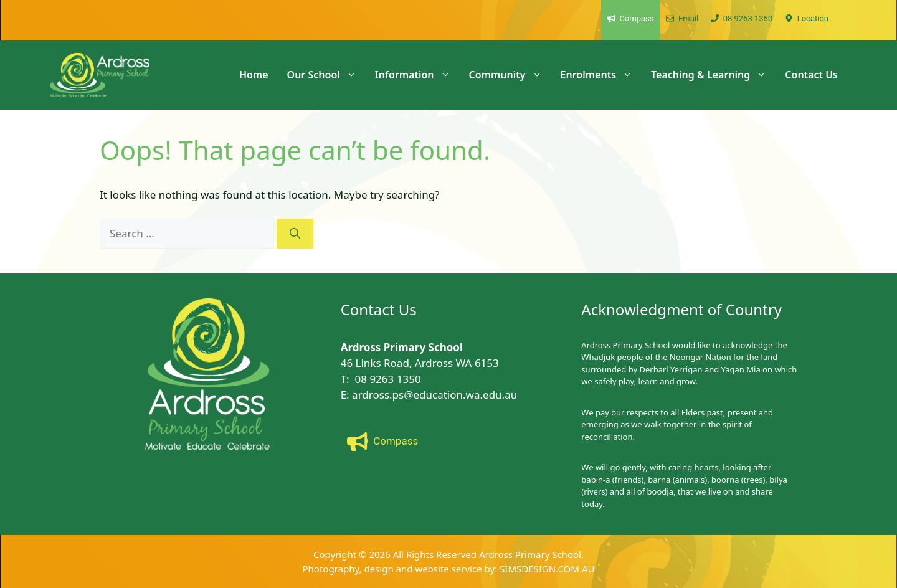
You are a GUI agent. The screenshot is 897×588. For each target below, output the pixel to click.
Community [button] (510, 75)
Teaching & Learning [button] (713, 75)
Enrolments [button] (601, 75)
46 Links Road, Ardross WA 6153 (420, 363)
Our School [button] (326, 75)
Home (254, 75)
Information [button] (417, 75)
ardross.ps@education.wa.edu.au (434, 395)
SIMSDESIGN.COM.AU (547, 569)
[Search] (295, 234)
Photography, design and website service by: (401, 569)
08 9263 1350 (388, 379)
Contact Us (811, 75)
